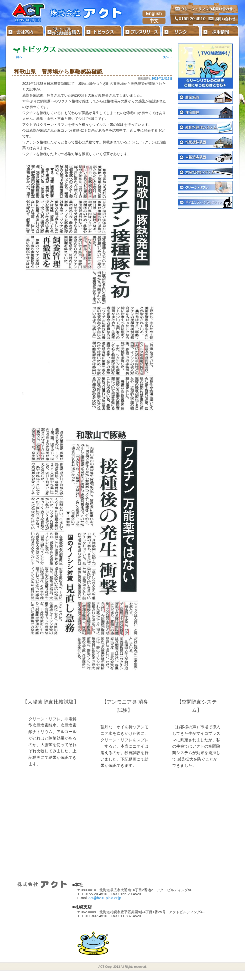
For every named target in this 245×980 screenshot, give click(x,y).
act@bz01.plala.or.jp (105, 898)
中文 (154, 21)
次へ (167, 57)
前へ (17, 57)
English (154, 14)
